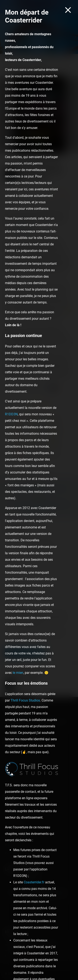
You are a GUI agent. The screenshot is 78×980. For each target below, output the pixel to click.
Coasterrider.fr (34, 882)
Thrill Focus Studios (25, 700)
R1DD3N (11, 414)
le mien (18, 673)
